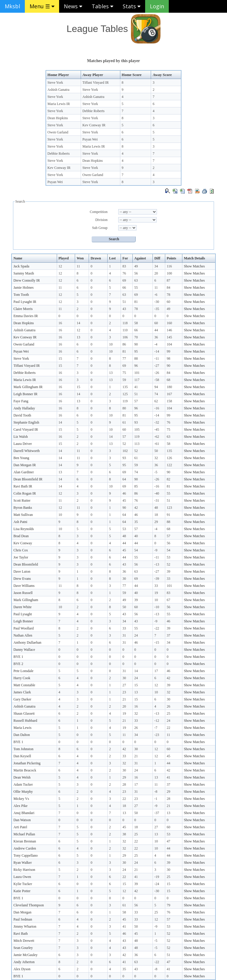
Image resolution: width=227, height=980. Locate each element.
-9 (156, 550)
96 (136, 366)
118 (125, 323)
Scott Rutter (22, 501)
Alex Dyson (22, 969)
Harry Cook (22, 678)
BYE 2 (18, 664)
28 (124, 784)
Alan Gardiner (23, 472)
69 (124, 280)
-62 (157, 437)
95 (136, 351)
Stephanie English (26, 422)
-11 (157, 359)
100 (169, 273)
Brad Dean (21, 536)
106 (125, 337)
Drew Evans (22, 579)
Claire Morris (23, 309)
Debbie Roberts (94, 111)
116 (169, 266)
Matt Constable (24, 685)
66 (124, 288)
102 (125, 451)
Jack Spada (21, 266)
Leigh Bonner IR (25, 394)
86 (124, 344)
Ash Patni (20, 522)
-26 (157, 373)
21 (124, 699)
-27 (157, 366)
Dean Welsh (22, 777)
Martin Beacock (25, 770)
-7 (156, 728)
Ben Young (21, 458)
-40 (157, 493)
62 (156, 401)
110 (125, 330)
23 (124, 692)
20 (156, 273)
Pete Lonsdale (23, 671)
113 (137, 444)
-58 (157, 380)
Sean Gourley (23, 948)
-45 (157, 430)
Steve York (55, 83)
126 (169, 458)
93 (136, 422)
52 (124, 444)
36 (156, 337)
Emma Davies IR (26, 316)
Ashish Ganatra (59, 90)
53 (124, 529)
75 (124, 373)
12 (60, 266)
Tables (102, 6)
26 (168, 706)
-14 (157, 351)
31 (124, 635)
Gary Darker (22, 699)
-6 (156, 295)
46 (124, 493)
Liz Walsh (20, 437)
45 (124, 501)
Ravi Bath (20, 934)
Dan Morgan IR (25, 465)
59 (124, 380)
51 (124, 302)
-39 (157, 579)
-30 (157, 302)
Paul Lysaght (22, 614)
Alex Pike (20, 806)
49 (136, 266)
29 (156, 522)
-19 (157, 877)
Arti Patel (20, 827)
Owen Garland (58, 132)
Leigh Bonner (23, 621)
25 (168, 713)
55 (136, 288)
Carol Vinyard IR (26, 430)
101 (137, 373)
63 (136, 280)
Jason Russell (23, 593)
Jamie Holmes (23, 288)
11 (78, 266)
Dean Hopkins (58, 118)
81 (136, 302)
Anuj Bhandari (24, 813)
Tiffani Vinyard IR (96, 83)
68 (168, 380)
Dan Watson (22, 820)
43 (124, 309)
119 (125, 401)
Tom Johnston (23, 749)
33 (168, 579)
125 (125, 394)
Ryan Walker (22, 863)
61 (124, 422)
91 (168, 515)
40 (136, 536)
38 (124, 834)
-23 (157, 735)
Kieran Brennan (25, 841)
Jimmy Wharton (25, 926)
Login (157, 6)
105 (137, 430)
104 (169, 344)
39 (168, 571)
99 (168, 351)
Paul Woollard (23, 628)
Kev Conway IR (94, 125)
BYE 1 (18, 657)
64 (124, 479)
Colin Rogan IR (25, 493)
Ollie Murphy (23, 792)
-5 (156, 472)
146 (169, 330)
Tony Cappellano (25, 855)
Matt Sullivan (23, 515)
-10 (157, 607)
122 (169, 465)
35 (136, 522)
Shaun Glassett (24, 713)
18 (156, 515)
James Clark (22, 692)
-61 (157, 444)
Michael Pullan (24, 834)
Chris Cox (21, 550)
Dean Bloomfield (26, 564)
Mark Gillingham (26, 600)
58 (136, 323)
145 (169, 337)
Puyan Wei (90, 139)
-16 (157, 408)
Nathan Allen (23, 635)
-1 (156, 799)
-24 (157, 884)
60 (168, 302)
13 (78, 337)
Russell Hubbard (25, 721)
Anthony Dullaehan (27, 642)
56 (136, 273)
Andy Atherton (24, 962)
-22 (157, 628)
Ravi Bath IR (23, 486)
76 (124, 273)
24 (136, 635)
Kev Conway (23, 543)
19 (156, 593)
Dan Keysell (22, 756)
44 (156, 330)
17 (156, 671)
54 (136, 550)
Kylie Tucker (23, 884)
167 (169, 394)
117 (137, 380)
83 (124, 266)
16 (60, 323)
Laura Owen (22, 877)
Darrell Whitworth (26, 451)
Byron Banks (23, 508)
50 (156, 451)
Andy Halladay (24, 408)
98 (168, 359)
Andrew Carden (25, 848)
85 (136, 486)
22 (168, 728)
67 (168, 600)
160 (169, 323)
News (73, 6)
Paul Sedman (23, 919)
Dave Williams (24, 586)
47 (168, 841)
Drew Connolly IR (26, 280)
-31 (157, 501)
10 (111, 344)
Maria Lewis (22, 728)
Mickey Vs (21, 799)
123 (169, 508)
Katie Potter (22, 891)
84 (168, 288)
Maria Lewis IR (59, 104)
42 (136, 508)
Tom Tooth (21, 295)
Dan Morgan (22, 912)
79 (168, 905)
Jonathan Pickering (27, 763)
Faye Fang (21, 401)
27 (124, 685)
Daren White (22, 607)
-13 (157, 564)
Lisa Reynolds (23, 529)
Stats (132, 6)
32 (156, 458)
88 (136, 359)
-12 (157, 721)
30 (124, 579)
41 (136, 387)
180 (169, 387)
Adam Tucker (23, 784)
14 (78, 323)
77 (124, 359)
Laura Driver (22, 444)
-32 (157, 422)
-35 (157, 309)
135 (125, 387)
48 (156, 508)
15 (60, 359)
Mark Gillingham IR (28, 387)
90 (136, 344)
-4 (156, 344)
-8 (156, 792)
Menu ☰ (42, 6)
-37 (157, 813)
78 (168, 295)
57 (136, 401)
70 (136, 337)
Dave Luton (22, 571)
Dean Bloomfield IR (28, 479)
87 (168, 280)
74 (156, 394)
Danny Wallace (24, 650)
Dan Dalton (22, 735)
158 (169, 401)
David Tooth (22, 415)
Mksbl (12, 6)
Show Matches (194, 266)
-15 (157, 642)
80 (124, 408)
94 (156, 387)
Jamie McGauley (25, 955)
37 (168, 635)
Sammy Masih (24, 273)
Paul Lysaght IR (25, 302)
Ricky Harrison (24, 870)
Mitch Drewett (24, 941)
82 (168, 479)
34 (156, 266)
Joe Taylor (21, 557)
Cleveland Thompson (29, 905)
